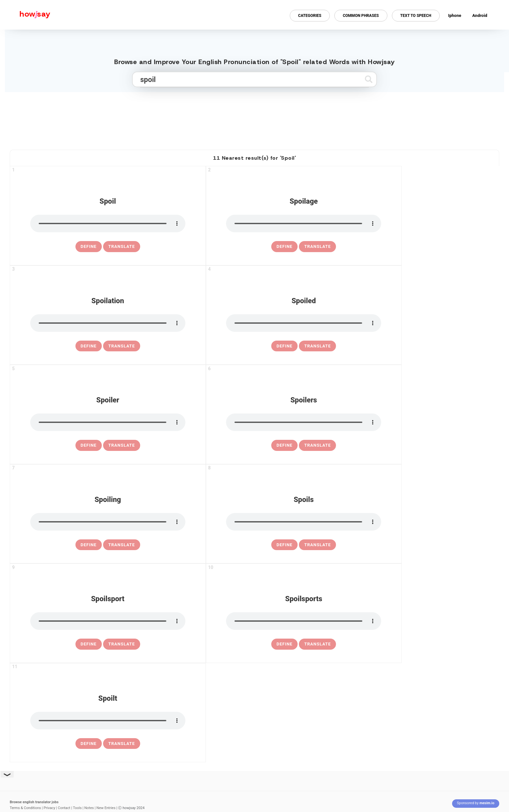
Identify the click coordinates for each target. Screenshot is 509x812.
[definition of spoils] (284, 545)
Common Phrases (361, 16)
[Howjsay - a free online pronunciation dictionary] (25, 15)
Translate (122, 246)
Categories (310, 16)
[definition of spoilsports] (284, 644)
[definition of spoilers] (284, 445)
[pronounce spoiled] (304, 323)
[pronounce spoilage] (304, 223)
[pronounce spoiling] (108, 522)
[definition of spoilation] (89, 346)
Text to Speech (416, 16)
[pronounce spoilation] (108, 323)
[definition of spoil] (89, 247)
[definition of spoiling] (89, 545)
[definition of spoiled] (284, 346)
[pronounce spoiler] (108, 422)
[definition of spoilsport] (89, 644)
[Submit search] (369, 79)
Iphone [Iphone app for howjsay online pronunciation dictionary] (455, 15)
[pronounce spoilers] (304, 422)
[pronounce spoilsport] (108, 621)
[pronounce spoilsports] (304, 621)
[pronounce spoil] (108, 223)
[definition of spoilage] (284, 247)
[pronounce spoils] (304, 522)
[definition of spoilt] (89, 744)
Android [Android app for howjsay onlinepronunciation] (480, 15)
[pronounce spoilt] (108, 721)
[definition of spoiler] (89, 445)
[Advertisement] (255, 118)
